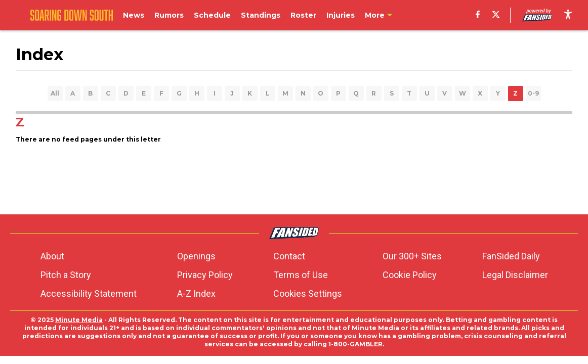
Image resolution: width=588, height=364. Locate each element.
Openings (196, 256)
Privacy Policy (205, 275)
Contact (289, 256)
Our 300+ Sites (412, 256)
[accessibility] (568, 15)
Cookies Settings (308, 293)
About (52, 256)
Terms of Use (301, 275)
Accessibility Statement (89, 293)
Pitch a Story (66, 275)
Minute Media (79, 320)
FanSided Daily (511, 256)
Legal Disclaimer (515, 275)
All (55, 93)
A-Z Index (196, 293)
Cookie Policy (410, 275)
